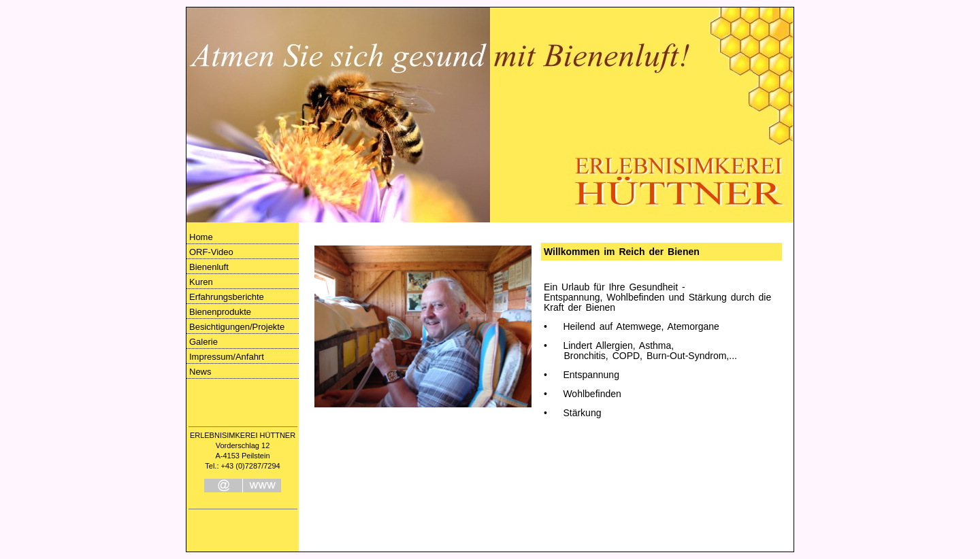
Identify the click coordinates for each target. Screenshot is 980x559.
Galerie (203, 342)
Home (201, 237)
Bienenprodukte (220, 312)
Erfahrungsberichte (227, 297)
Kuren (201, 282)
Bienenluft (209, 267)
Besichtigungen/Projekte (237, 327)
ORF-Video (211, 252)
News (200, 372)
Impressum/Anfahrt (227, 357)
